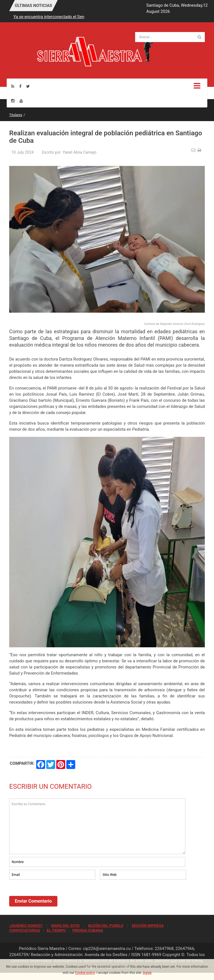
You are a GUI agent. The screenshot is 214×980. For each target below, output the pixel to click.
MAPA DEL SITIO (65, 925)
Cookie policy (85, 973)
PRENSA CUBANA (88, 930)
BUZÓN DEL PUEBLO (106, 925)
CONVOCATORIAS (25, 930)
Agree (147, 973)
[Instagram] (13, 101)
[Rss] (13, 86)
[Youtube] (21, 101)
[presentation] (52, 896)
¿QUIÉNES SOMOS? (26, 925)
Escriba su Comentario (97, 826)
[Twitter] (28, 86)
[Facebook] (20, 86)
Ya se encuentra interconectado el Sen (49, 17)
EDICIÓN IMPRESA (148, 925)
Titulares (16, 115)
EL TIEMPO (56, 930)
